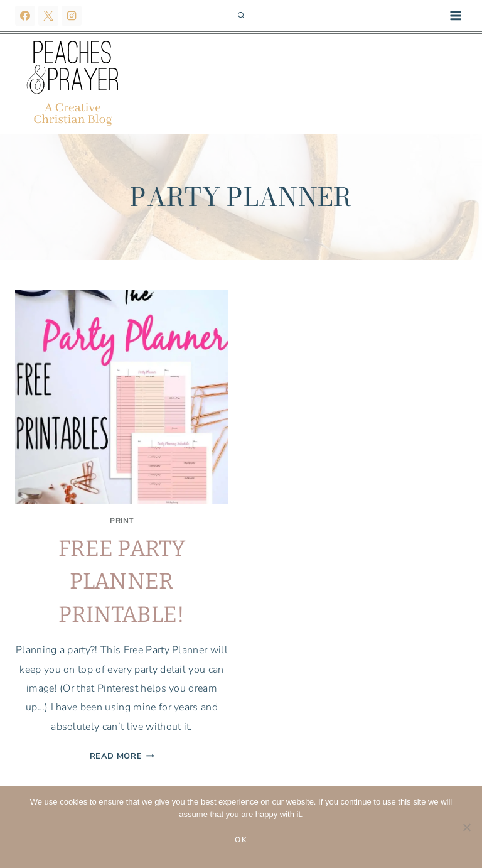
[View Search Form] (241, 16)
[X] (48, 16)
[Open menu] (455, 15)
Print (122, 521)
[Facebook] (25, 16)
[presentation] (122, 397)
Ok (241, 840)
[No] (466, 827)
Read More (122, 756)
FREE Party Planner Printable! (122, 581)
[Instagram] (72, 16)
